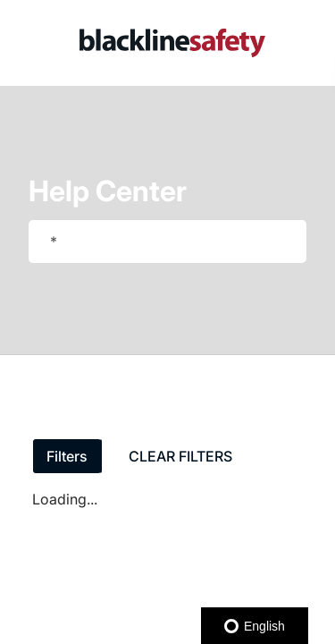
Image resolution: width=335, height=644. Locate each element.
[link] (172, 43)
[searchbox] (274, 241)
